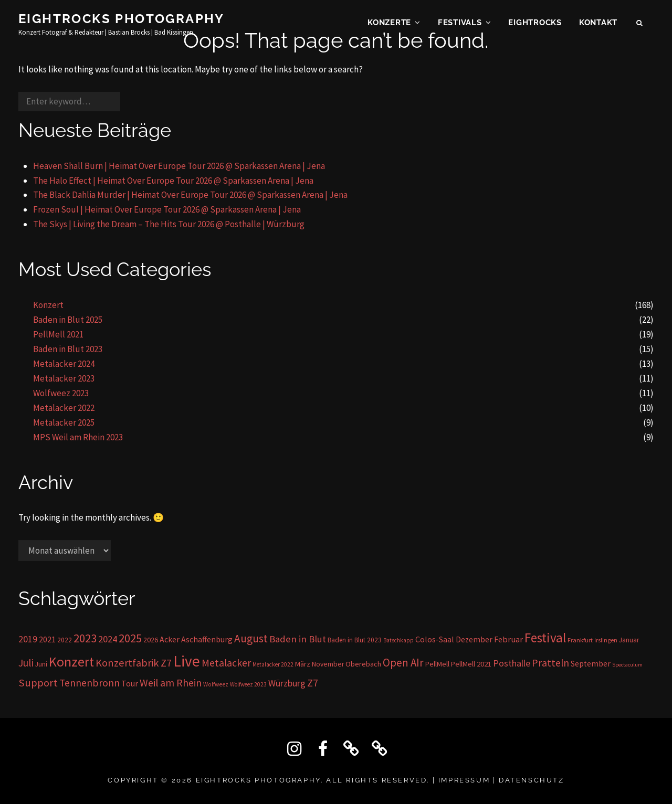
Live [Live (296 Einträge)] (187, 661)
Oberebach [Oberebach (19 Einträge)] (363, 664)
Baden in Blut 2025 (68, 320)
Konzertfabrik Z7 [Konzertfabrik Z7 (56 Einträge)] (134, 663)
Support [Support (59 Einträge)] (38, 683)
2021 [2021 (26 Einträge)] (47, 639)
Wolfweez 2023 (61, 393)
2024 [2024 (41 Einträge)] (108, 639)
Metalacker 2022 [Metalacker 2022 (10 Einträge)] (273, 664)
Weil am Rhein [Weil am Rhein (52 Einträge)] (171, 683)
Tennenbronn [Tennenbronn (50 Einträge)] (90, 683)
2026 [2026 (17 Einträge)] (151, 640)
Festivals (460, 24)
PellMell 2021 (58, 334)
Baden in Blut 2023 (68, 349)
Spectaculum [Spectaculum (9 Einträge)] (627, 665)
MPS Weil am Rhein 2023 (78, 437)
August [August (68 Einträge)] (251, 638)
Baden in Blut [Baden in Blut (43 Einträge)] (298, 639)
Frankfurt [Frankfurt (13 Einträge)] (580, 640)
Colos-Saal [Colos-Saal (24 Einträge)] (435, 639)
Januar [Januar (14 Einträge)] (629, 640)
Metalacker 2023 (64, 378)
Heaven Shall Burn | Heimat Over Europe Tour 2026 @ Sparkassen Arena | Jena (179, 166)
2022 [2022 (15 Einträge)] (65, 640)
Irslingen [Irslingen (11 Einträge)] (606, 640)
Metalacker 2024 (64, 364)
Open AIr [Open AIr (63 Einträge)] (403, 663)
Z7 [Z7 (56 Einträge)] (313, 683)
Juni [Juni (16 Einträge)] (41, 664)
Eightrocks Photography (122, 20)
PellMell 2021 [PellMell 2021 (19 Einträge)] (471, 664)
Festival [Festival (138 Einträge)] (545, 638)
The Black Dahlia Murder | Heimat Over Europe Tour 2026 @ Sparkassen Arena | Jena (190, 195)
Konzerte (389, 24)
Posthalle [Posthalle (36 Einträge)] (512, 663)
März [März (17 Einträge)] (303, 664)
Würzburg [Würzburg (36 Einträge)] (287, 683)
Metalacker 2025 (64, 422)
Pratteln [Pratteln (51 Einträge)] (550, 663)
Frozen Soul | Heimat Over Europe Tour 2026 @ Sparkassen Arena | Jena (167, 209)
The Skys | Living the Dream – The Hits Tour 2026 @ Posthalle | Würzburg (169, 224)
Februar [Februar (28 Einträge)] (508, 639)
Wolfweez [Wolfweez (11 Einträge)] (216, 684)
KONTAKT (598, 24)
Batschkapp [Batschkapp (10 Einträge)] (398, 640)
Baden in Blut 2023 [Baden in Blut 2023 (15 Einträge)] (355, 640)
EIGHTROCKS (535, 24)
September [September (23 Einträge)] (591, 664)
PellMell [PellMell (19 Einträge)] (437, 664)
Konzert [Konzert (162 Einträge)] (71, 662)
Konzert (48, 305)
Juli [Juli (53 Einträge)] (26, 663)
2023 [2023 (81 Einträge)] (85, 638)
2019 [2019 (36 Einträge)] (28, 639)
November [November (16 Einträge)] (328, 664)
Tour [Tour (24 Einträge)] (130, 684)
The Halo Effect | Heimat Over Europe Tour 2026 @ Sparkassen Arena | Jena (173, 181)
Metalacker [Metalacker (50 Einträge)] (226, 663)
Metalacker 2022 (64, 408)
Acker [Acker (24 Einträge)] (170, 639)
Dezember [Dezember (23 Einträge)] (474, 639)
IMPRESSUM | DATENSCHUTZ (501, 780)
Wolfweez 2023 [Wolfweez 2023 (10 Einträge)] (248, 684)
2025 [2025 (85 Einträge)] (130, 638)
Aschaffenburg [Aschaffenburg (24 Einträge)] (207, 639)
